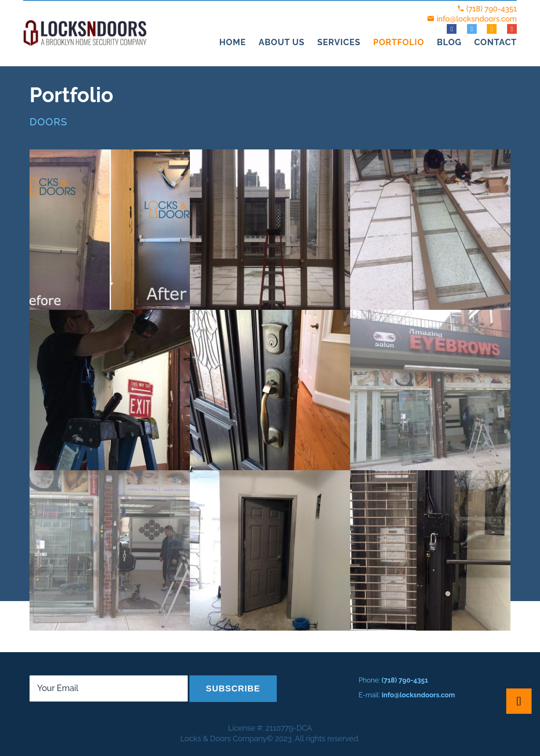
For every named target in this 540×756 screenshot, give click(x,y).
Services (339, 42)
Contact (495, 42)
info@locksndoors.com (477, 19)
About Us (282, 42)
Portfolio (398, 42)
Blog (449, 42)
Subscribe (233, 688)
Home (233, 42)
